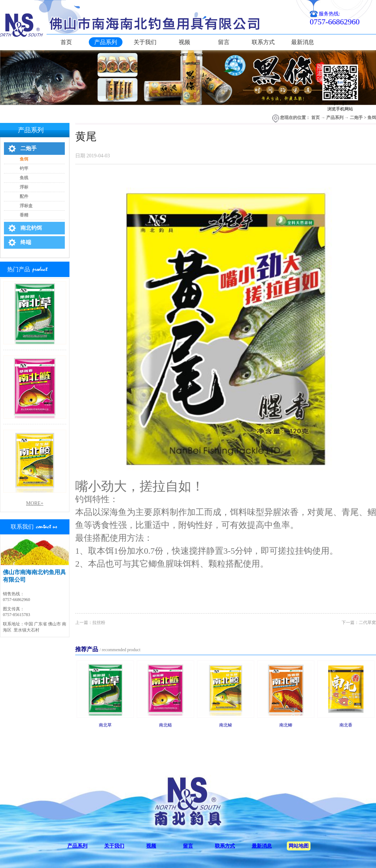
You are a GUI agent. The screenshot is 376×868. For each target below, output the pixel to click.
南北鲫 (286, 725)
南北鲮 (226, 725)
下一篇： (359, 623)
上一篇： (90, 623)
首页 (66, 42)
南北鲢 (165, 725)
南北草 (105, 725)
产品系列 (335, 118)
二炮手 (356, 118)
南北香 (346, 725)
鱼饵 (372, 118)
